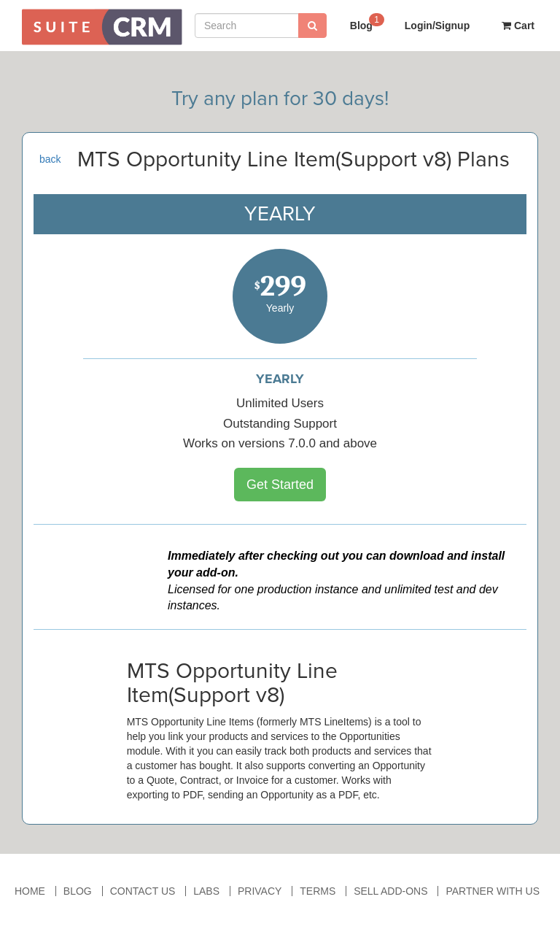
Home (30, 891)
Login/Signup (437, 26)
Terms (318, 891)
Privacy (260, 891)
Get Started (280, 485)
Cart (518, 26)
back (50, 159)
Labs (206, 891)
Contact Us (143, 891)
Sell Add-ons (390, 891)
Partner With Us (493, 891)
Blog (367, 22)
